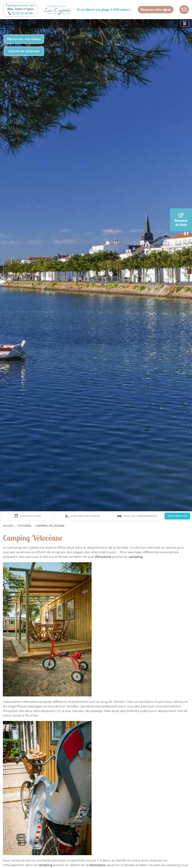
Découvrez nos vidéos (24, 39)
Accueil (8, 526)
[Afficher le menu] (185, 24)
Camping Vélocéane (50, 526)
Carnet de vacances (24, 51)
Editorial (25, 526)
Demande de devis (181, 220)
